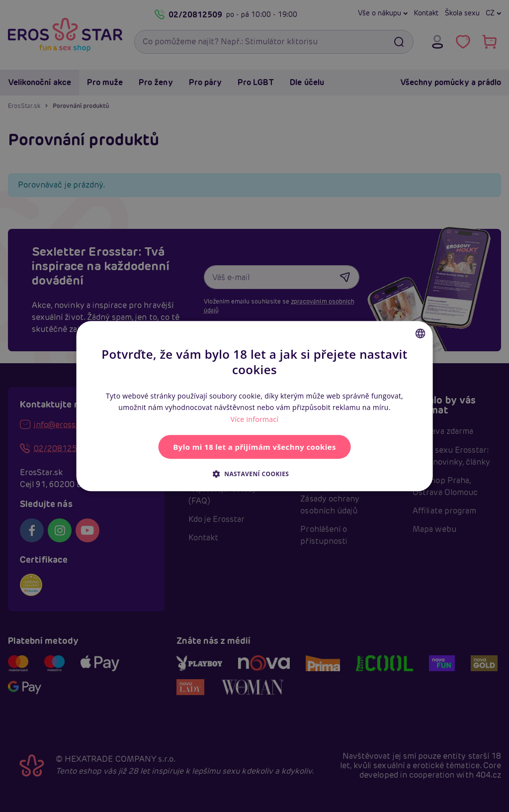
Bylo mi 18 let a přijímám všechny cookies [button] (254, 447)
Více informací (254, 419)
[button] (255, 474)
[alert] (254, 406)
